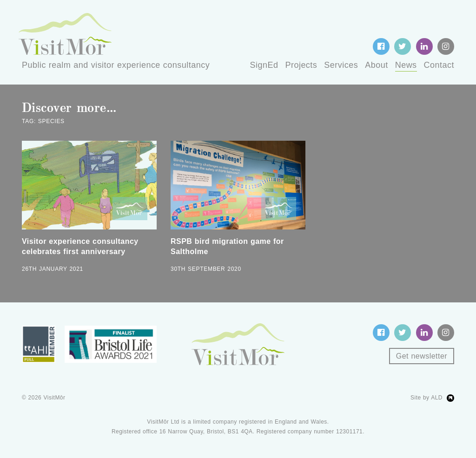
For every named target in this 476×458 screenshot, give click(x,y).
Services (341, 65)
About (376, 65)
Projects (301, 65)
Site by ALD (426, 398)
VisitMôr (55, 398)
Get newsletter (422, 356)
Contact (439, 65)
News (406, 65)
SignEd (264, 65)
